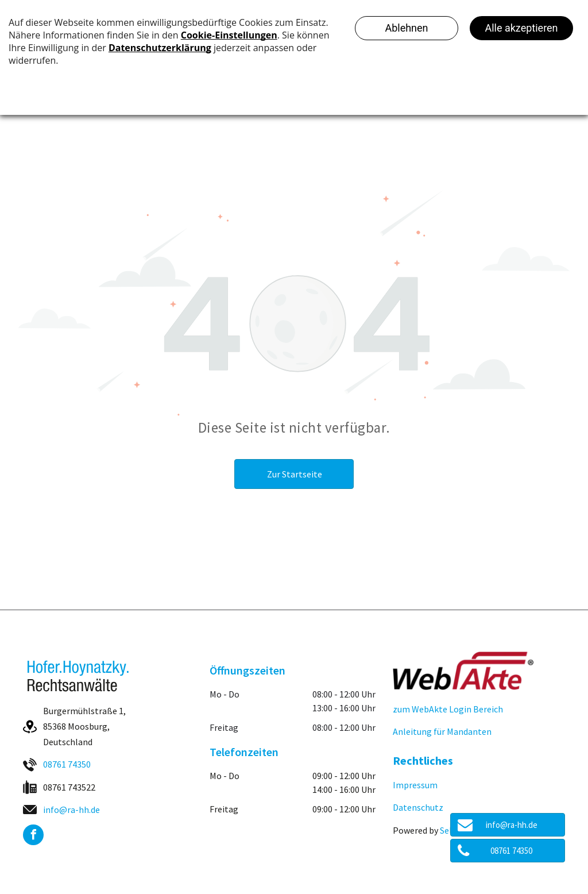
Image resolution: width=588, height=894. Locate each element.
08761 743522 (69, 787)
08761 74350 (67, 764)
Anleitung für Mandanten (442, 731)
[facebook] (33, 836)
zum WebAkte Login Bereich (448, 709)
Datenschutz (418, 807)
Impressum (415, 785)
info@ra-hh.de (71, 810)
